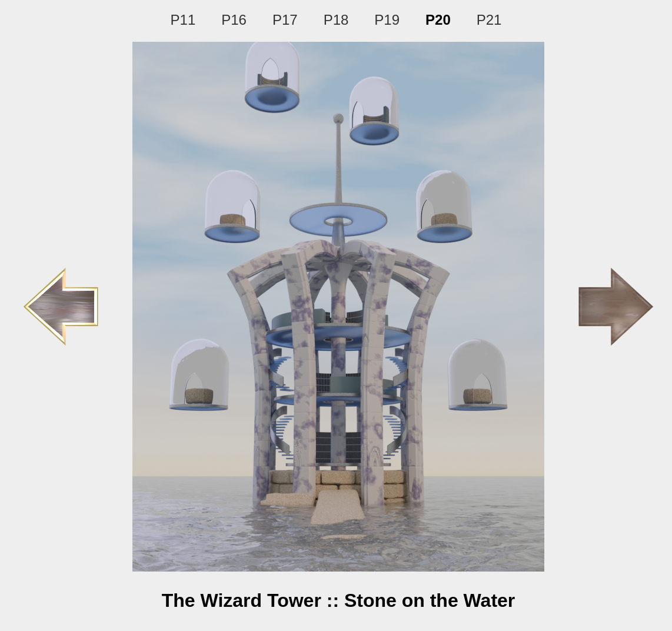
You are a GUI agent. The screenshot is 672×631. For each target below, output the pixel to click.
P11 (183, 20)
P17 (285, 20)
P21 (489, 20)
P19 (387, 20)
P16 (234, 20)
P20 (438, 20)
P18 (336, 20)
